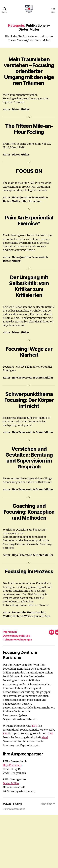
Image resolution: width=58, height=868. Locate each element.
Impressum (10, 632)
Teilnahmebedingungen (17, 640)
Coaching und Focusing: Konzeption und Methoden (29, 512)
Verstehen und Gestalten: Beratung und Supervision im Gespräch (29, 458)
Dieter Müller (11, 783)
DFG (50, 734)
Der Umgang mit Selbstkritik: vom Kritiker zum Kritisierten (29, 286)
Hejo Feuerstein (12, 765)
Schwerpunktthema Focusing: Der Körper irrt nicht (29, 400)
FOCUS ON (29, 171)
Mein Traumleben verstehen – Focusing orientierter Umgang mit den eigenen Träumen (29, 71)
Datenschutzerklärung (17, 636)
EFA (5, 734)
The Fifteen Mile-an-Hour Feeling (29, 129)
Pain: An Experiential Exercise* (29, 221)
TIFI (34, 726)
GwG (45, 738)
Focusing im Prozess (29, 571)
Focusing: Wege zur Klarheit (29, 352)
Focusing (17, 804)
